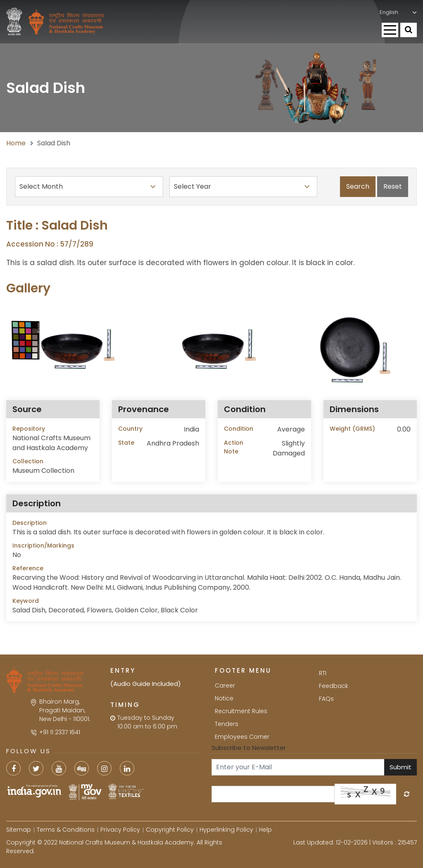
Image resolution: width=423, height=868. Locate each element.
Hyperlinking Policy (226, 830)
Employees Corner (242, 737)
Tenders (227, 724)
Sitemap (19, 830)
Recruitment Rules (241, 711)
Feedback (334, 686)
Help (265, 830)
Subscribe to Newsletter (249, 748)
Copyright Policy (170, 830)
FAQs (326, 699)
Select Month (89, 187)
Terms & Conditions (66, 830)
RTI (323, 673)
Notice (224, 698)
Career (225, 685)
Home (16, 143)
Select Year (244, 187)
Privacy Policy (120, 830)
